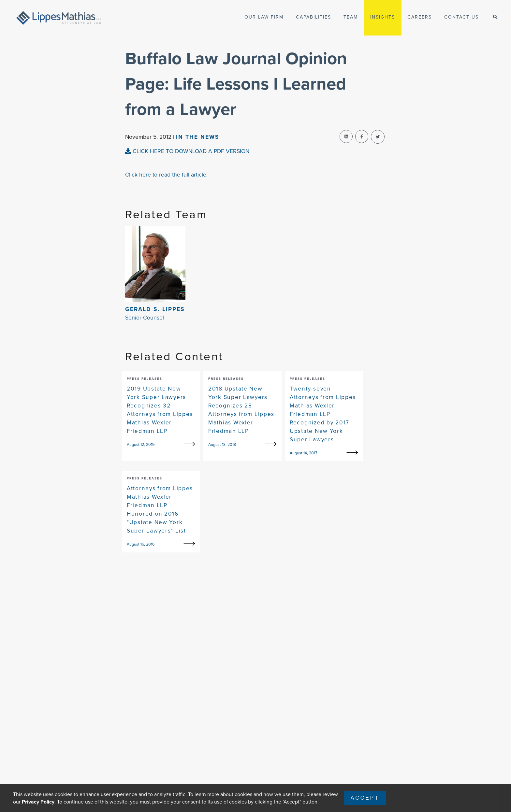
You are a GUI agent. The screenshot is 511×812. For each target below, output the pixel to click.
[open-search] (495, 17)
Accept (365, 798)
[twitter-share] (378, 137)
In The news (198, 137)
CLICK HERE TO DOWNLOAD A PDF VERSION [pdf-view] (187, 151)
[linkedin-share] (346, 136)
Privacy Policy (38, 802)
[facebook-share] (362, 136)
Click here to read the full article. (166, 175)
